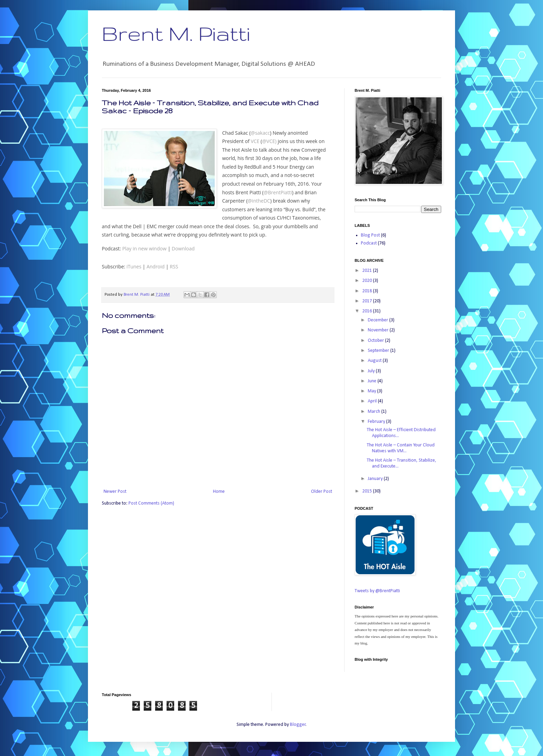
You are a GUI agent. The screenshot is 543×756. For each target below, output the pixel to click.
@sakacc (260, 133)
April (373, 401)
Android (155, 266)
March (375, 412)
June (373, 381)
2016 (368, 311)
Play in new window (144, 248)
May (372, 391)
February (377, 422)
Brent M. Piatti (176, 33)
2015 (368, 491)
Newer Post (115, 492)
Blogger (298, 725)
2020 (368, 281)
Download (183, 248)
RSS (174, 266)
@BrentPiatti (278, 192)
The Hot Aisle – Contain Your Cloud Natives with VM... (401, 448)
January (376, 479)
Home (219, 492)
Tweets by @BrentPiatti (377, 591)
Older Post (322, 492)
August (375, 361)
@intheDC (259, 201)
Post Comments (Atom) (151, 503)
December (379, 320)
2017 (368, 301)
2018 (368, 291)
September (379, 351)
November (379, 330)
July (372, 371)
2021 (368, 271)
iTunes (134, 266)
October (376, 341)
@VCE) (269, 141)
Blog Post (370, 235)
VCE (255, 141)
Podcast (369, 243)
